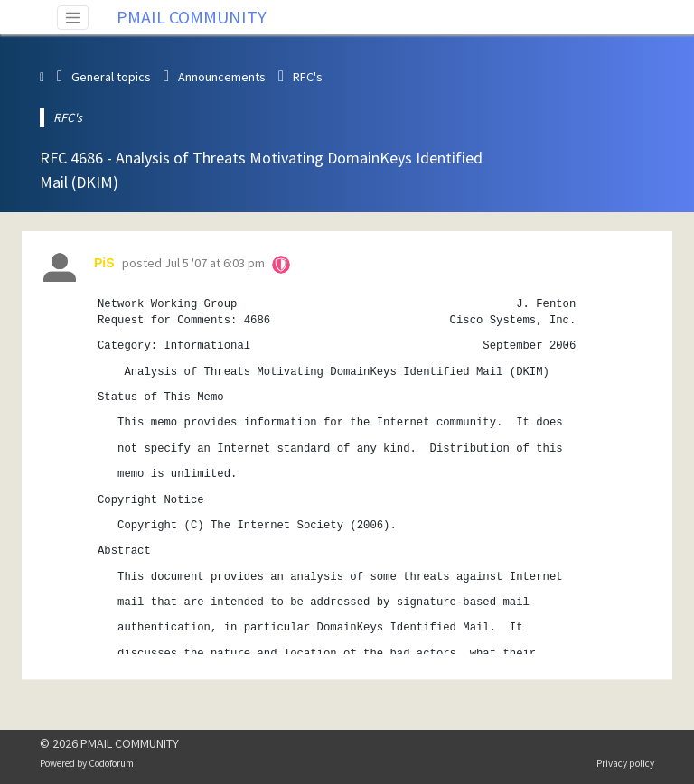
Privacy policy (625, 763)
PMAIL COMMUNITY (192, 17)
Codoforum (111, 763)
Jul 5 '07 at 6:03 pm (215, 263)
